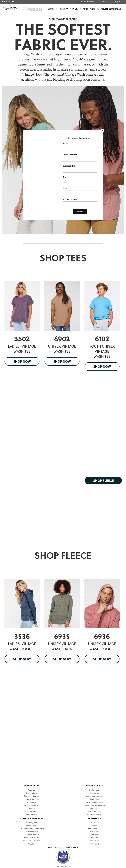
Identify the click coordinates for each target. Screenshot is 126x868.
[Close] (102, 131)
